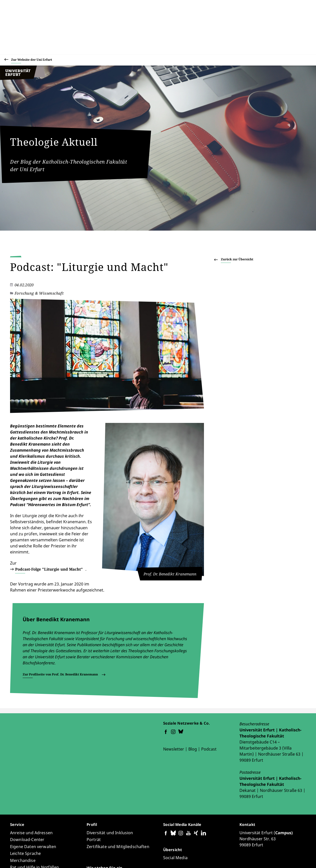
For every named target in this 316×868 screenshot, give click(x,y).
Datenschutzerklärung (244, 858)
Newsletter (174, 688)
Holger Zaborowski (77, 849)
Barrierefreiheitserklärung (200, 858)
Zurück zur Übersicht (237, 259)
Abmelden (297, 858)
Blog (193, 688)
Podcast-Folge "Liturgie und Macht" (57, 515)
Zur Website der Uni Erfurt (32, 60)
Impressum (276, 858)
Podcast (209, 688)
